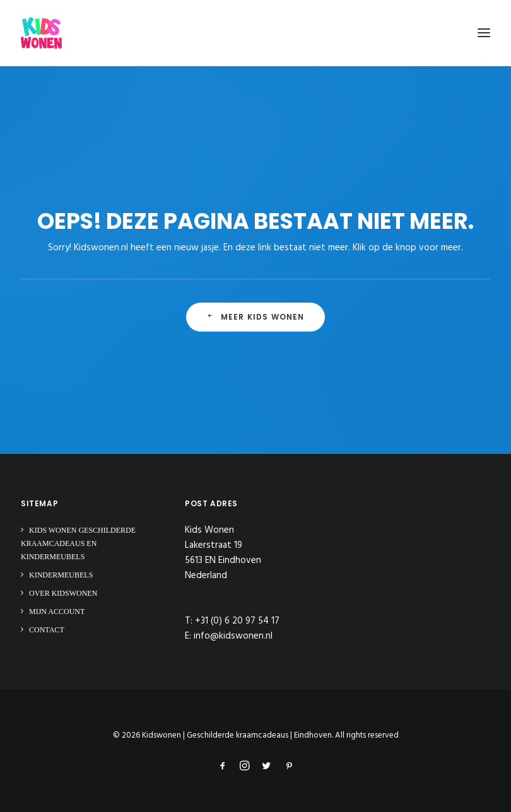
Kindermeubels (61, 575)
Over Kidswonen (63, 593)
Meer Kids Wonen (255, 317)
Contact (47, 630)
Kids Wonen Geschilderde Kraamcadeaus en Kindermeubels (78, 543)
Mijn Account (57, 612)
